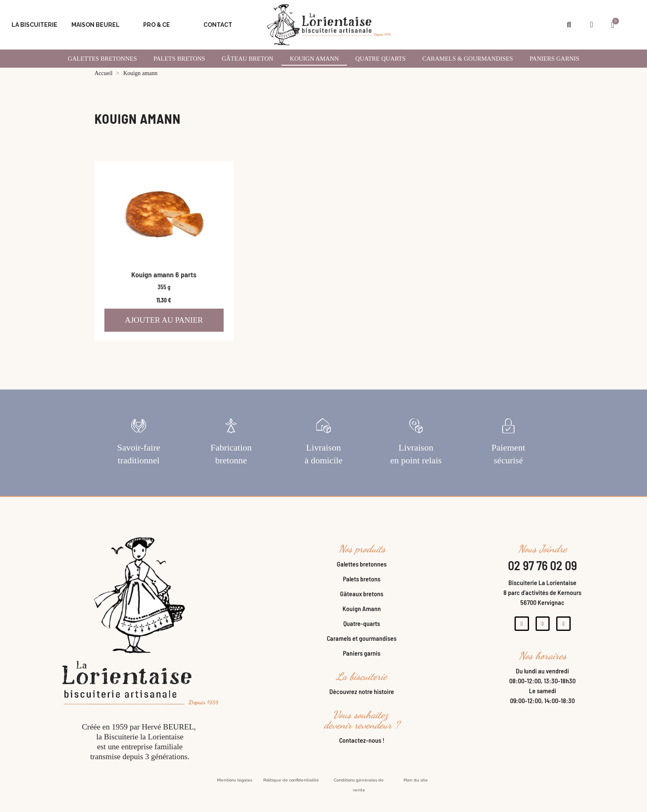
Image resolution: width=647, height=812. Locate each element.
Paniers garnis (554, 59)
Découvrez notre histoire (362, 701)
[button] (569, 25)
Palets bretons (362, 589)
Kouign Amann (362, 618)
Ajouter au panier (164, 320)
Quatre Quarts (380, 59)
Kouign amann (314, 59)
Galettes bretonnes (362, 574)
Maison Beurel (96, 25)
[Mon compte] (592, 25)
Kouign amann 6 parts (164, 274)
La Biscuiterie (34, 25)
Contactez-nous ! (362, 750)
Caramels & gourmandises (468, 59)
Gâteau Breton (247, 59)
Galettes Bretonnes (102, 59)
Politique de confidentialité (291, 790)
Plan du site (416, 790)
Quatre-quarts (362, 633)
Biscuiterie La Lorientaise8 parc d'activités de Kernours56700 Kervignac (542, 602)
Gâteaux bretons (362, 603)
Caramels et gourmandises (362, 648)
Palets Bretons (179, 59)
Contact (218, 25)
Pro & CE (157, 25)
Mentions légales (235, 790)
